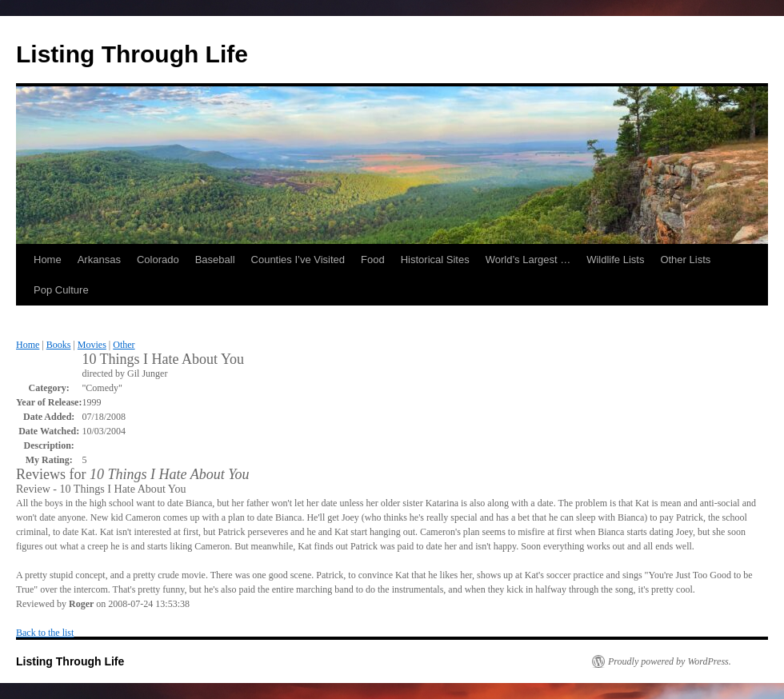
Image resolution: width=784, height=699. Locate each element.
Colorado (158, 260)
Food (373, 260)
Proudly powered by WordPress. (670, 661)
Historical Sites (435, 260)
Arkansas (99, 260)
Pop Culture (61, 290)
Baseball (215, 260)
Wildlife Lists (615, 260)
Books (59, 345)
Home (48, 260)
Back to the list (45, 633)
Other (124, 345)
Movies (92, 345)
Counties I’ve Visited (298, 260)
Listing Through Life (132, 54)
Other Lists (685, 260)
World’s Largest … (528, 260)
